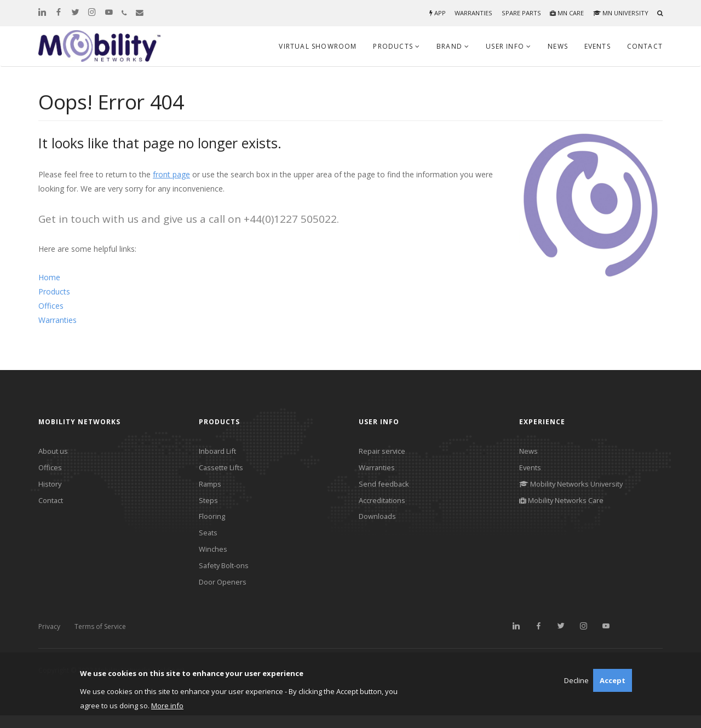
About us (54, 452)
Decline (576, 680)
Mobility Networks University (576, 487)
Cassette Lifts (223, 469)
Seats (209, 541)
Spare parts (517, 13)
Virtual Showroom (318, 46)
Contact (645, 46)
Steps (209, 505)
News (558, 46)
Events (597, 46)
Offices (51, 306)
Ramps (211, 487)
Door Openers (224, 594)
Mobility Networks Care (566, 505)
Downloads (379, 523)
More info (167, 706)
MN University (619, 13)
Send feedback (385, 487)
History (51, 487)
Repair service (383, 452)
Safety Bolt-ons (226, 576)
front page (171, 174)
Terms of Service (100, 639)
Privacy (49, 639)
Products (54, 291)
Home (49, 277)
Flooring (213, 523)
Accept (613, 680)
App (431, 13)
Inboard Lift (219, 452)
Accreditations (384, 505)
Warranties (468, 13)
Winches (214, 559)
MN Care (564, 13)
